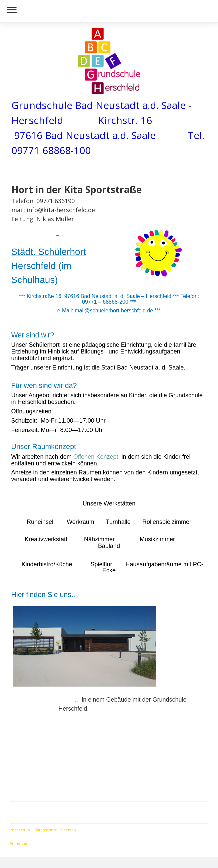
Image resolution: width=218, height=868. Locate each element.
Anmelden (19, 843)
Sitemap (68, 830)
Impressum (20, 830)
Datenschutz (45, 830)
